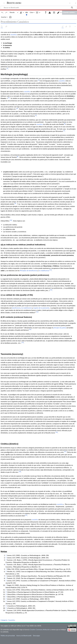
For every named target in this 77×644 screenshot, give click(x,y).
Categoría (4, 597)
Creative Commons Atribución (40, 607)
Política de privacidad (8, 613)
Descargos (36, 613)
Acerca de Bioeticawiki (24, 613)
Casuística (12, 597)
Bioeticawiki (14, 3)
